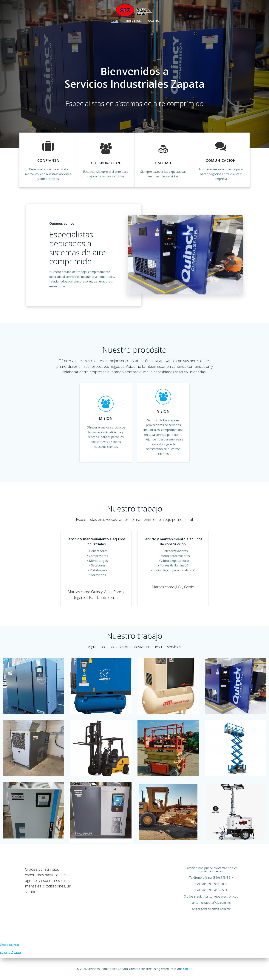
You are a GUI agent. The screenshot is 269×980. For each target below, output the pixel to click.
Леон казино (9, 945)
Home (115, 21)
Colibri (188, 969)
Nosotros (133, 21)
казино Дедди (10, 953)
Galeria (153, 21)
